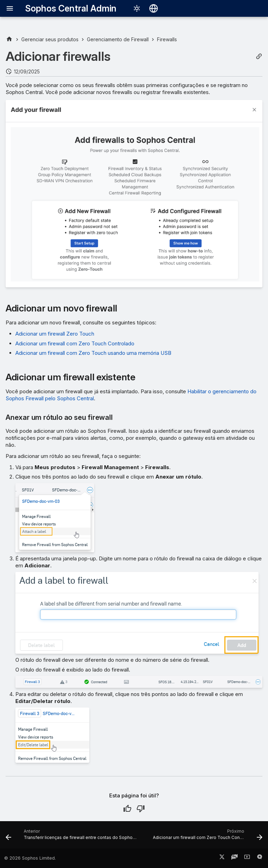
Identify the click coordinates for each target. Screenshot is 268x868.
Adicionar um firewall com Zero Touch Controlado (75, 343)
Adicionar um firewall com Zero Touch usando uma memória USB (93, 353)
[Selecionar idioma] (154, 8)
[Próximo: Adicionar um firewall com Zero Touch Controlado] (207, 837)
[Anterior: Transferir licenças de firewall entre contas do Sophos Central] (73, 837)
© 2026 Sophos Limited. (30, 858)
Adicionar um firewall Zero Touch (55, 334)
